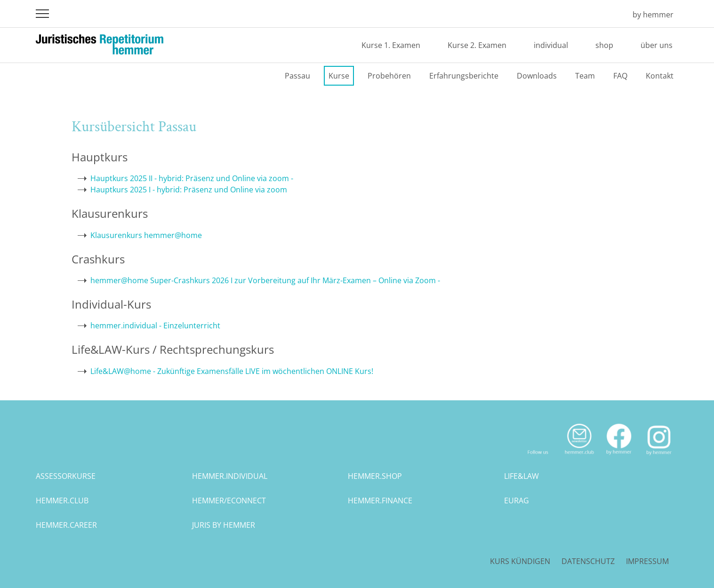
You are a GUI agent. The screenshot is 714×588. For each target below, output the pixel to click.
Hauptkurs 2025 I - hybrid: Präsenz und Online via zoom (189, 190)
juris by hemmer (224, 525)
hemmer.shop (375, 476)
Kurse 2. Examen (477, 45)
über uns (657, 45)
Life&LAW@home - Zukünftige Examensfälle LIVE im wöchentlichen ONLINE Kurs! (232, 371)
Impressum (647, 561)
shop (604, 45)
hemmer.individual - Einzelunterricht (155, 326)
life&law (521, 476)
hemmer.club (62, 501)
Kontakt (660, 76)
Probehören (389, 76)
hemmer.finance (380, 501)
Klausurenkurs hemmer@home (146, 235)
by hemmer (653, 15)
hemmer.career (66, 525)
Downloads (537, 76)
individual (551, 45)
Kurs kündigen (520, 561)
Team (585, 76)
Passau (297, 76)
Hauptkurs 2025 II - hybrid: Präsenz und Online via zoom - (192, 178)
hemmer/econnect (229, 501)
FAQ (620, 76)
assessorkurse (66, 476)
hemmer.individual (230, 476)
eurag (517, 501)
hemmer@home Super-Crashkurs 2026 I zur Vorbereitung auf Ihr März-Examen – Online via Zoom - (265, 280)
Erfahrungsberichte (464, 76)
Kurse (339, 76)
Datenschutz (588, 561)
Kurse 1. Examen (391, 45)
